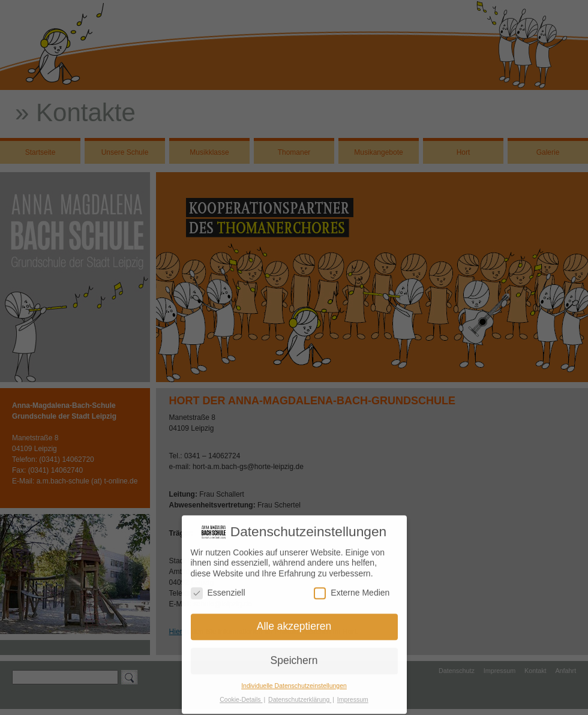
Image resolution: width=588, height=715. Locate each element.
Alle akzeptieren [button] (294, 624)
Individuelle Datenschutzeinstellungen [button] (294, 683)
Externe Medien (352, 590)
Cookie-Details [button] (241, 696)
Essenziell (218, 590)
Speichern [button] (294, 657)
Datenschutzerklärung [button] (300, 696)
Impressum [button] (353, 696)
